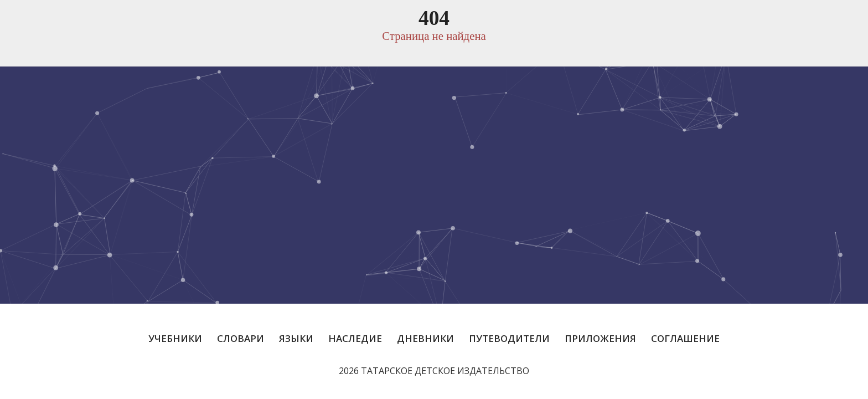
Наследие (355, 338)
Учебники (175, 338)
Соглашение (685, 338)
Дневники (425, 338)
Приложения (600, 338)
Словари (241, 338)
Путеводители (509, 338)
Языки (296, 338)
